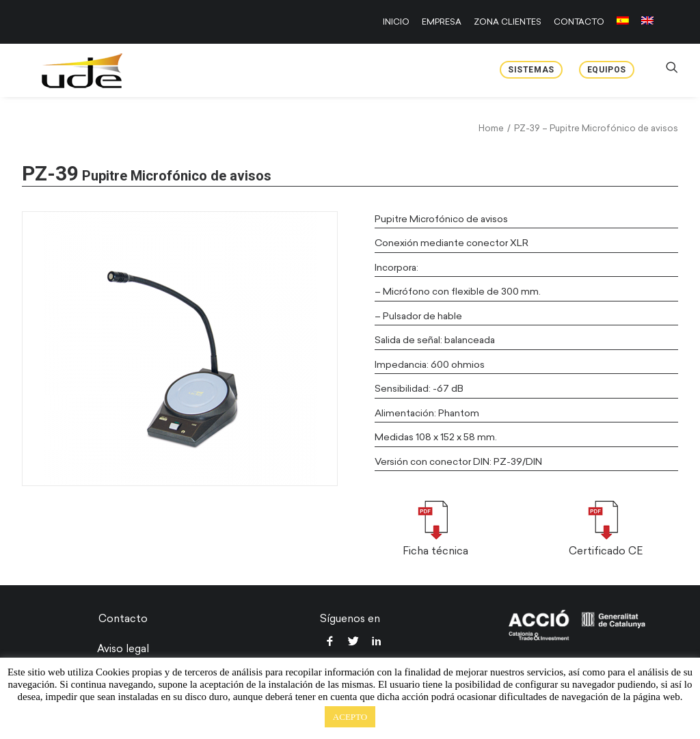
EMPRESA (442, 22)
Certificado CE (606, 551)
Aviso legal (123, 649)
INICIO (396, 22)
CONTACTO (579, 22)
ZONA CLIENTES (508, 22)
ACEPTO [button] (350, 717)
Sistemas (531, 70)
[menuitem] (399, 22)
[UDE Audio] (65, 70)
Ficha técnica (435, 551)
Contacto (123, 619)
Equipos (607, 70)
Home (491, 128)
